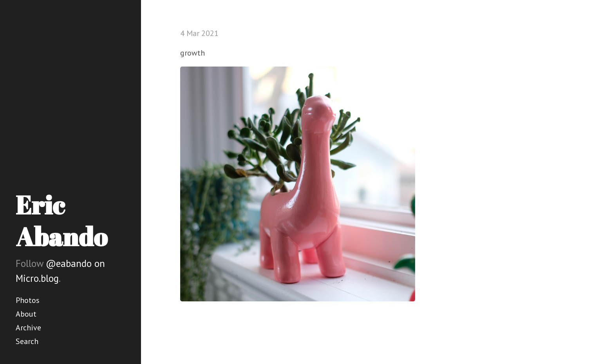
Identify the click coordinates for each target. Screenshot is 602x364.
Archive (28, 328)
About (26, 314)
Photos (28, 300)
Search (27, 341)
